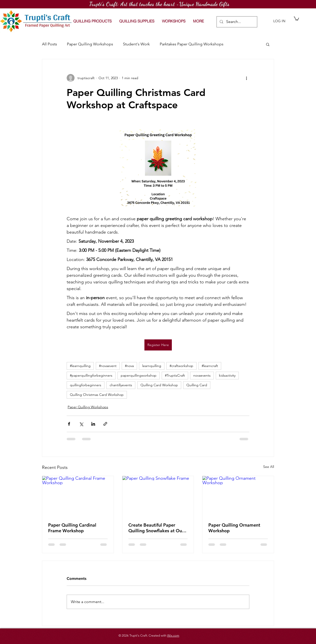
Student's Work (136, 44)
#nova (129, 366)
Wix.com (173, 635)
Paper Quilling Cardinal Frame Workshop (72, 528)
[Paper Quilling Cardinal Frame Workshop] (78, 496)
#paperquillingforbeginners (91, 375)
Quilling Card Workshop (159, 385)
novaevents (202, 375)
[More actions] (246, 78)
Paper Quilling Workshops (90, 44)
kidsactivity (227, 375)
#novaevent (108, 366)
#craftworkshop (181, 366)
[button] (174, 21)
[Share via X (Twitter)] (81, 424)
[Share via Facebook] (69, 424)
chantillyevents (121, 385)
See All (269, 467)
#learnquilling (80, 366)
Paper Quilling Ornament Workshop (234, 528)
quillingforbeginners (86, 385)
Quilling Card (197, 385)
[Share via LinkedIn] (93, 424)
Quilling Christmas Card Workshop (97, 395)
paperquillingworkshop (139, 375)
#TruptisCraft (175, 375)
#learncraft (210, 366)
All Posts (49, 44)
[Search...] (236, 22)
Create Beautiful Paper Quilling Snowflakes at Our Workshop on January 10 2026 (156, 528)
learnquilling (152, 366)
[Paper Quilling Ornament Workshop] (238, 496)
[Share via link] (105, 424)
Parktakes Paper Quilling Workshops (192, 44)
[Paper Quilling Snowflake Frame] (158, 496)
